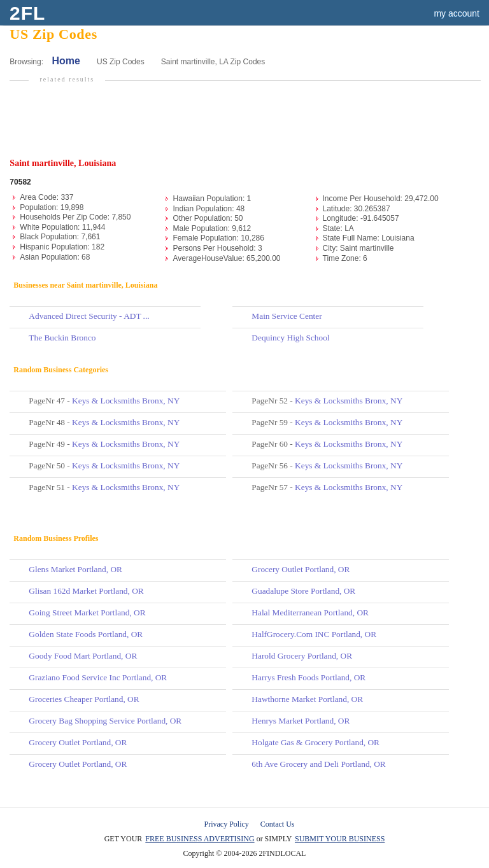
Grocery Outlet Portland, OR (78, 742)
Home (66, 61)
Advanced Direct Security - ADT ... (89, 316)
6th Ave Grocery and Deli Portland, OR (318, 764)
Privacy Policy (227, 824)
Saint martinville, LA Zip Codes (213, 62)
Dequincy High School (290, 338)
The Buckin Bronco (62, 338)
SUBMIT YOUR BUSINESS (340, 839)
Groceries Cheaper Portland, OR (84, 699)
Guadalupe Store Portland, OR (303, 591)
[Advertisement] (248, 125)
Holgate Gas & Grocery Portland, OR (315, 742)
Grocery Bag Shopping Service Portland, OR (105, 721)
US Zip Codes (121, 62)
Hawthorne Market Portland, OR (307, 699)
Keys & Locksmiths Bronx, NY (126, 401)
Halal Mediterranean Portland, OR (310, 612)
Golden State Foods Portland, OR (86, 634)
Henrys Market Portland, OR (301, 721)
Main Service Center (287, 316)
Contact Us (278, 824)
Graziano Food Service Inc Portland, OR (98, 677)
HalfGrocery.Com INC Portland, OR (314, 634)
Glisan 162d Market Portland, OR (86, 591)
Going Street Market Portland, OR (87, 612)
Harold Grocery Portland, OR (302, 656)
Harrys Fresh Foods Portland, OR (308, 677)
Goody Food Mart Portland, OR (83, 656)
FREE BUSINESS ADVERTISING (200, 839)
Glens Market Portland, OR (75, 569)
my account (457, 13)
